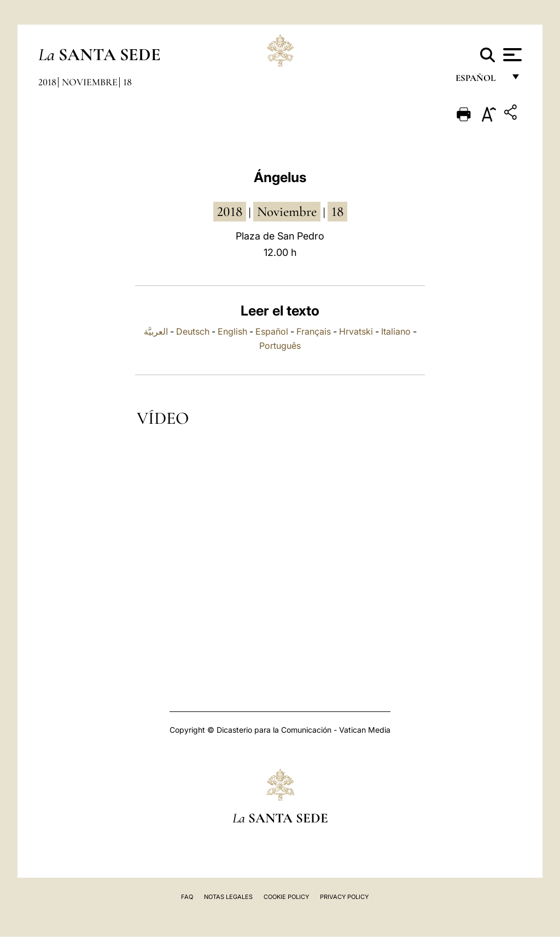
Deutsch (193, 331)
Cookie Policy (286, 897)
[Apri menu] (511, 55)
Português (280, 346)
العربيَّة (156, 331)
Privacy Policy (344, 897)
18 (127, 82)
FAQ (187, 897)
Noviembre (90, 82)
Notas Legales (228, 897)
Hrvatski (356, 331)
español (480, 81)
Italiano (396, 331)
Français (314, 331)
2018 (47, 82)
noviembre (287, 212)
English (232, 331)
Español (272, 331)
